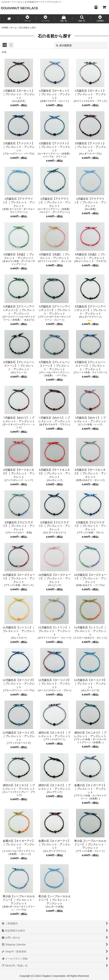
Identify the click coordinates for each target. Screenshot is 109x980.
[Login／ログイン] (96, 7)
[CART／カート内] (104, 7)
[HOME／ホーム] (9, 19)
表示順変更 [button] (64, 45)
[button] (27, 19)
